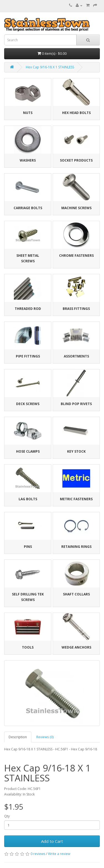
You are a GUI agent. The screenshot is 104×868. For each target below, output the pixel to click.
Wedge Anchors (76, 647)
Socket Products (76, 160)
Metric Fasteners (76, 499)
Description (18, 737)
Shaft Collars (76, 594)
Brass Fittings (76, 309)
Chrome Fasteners (76, 256)
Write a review (59, 854)
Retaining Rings (76, 547)
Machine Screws (76, 208)
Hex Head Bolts (76, 113)
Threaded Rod (28, 309)
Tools (28, 647)
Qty (7, 816)
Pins (28, 547)
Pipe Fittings (28, 356)
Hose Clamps (28, 451)
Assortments (76, 356)
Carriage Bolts (28, 208)
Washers (28, 160)
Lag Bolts (28, 499)
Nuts (28, 113)
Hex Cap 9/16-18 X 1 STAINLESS (50, 67)
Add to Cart (52, 841)
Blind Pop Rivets (76, 404)
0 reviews (38, 854)
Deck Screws (28, 404)
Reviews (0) (45, 737)
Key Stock (76, 451)
